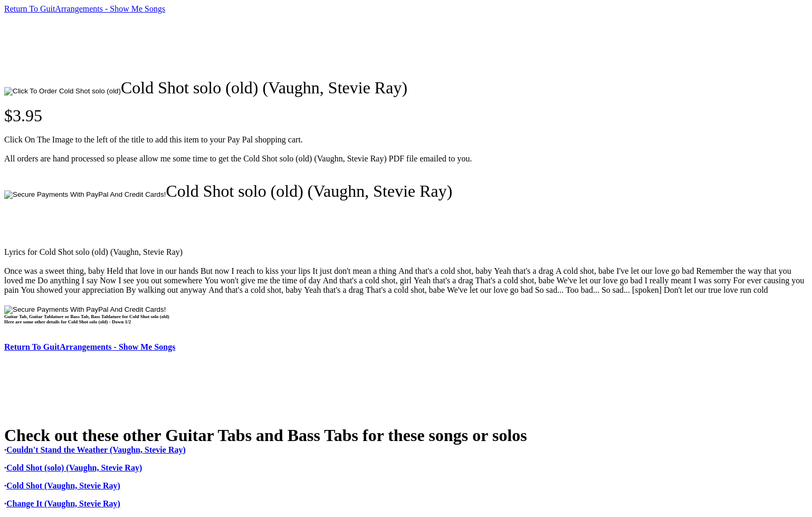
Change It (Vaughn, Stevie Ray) (63, 504)
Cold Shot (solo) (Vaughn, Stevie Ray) (74, 468)
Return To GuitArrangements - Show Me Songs (85, 9)
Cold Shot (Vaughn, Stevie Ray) (63, 486)
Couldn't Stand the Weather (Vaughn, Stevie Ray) (96, 450)
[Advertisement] (196, 46)
